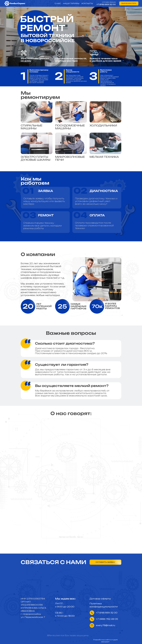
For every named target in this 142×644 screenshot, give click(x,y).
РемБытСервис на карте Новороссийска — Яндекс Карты (71, 537)
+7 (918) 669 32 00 (106, 4)
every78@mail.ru (106, 625)
